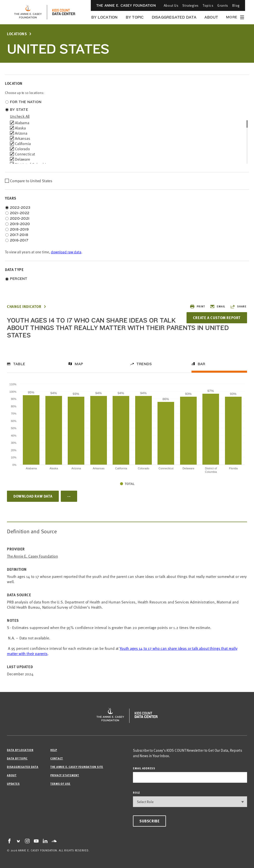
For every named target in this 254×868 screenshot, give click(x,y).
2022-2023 (20, 208)
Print (197, 306)
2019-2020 (20, 224)
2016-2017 (19, 240)
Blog (236, 5)
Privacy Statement (65, 775)
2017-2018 (19, 235)
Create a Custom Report (217, 318)
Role (137, 793)
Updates (13, 784)
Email (218, 306)
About (211, 17)
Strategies (190, 5)
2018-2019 (19, 229)
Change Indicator (24, 307)
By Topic (135, 17)
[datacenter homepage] (64, 12)
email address (144, 768)
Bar (202, 364)
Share (238, 306)
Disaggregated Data (174, 17)
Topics (208, 5)
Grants (223, 5)
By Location (105, 17)
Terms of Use (60, 784)
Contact (57, 758)
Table (19, 364)
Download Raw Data (33, 496)
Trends (144, 364)
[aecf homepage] (28, 12)
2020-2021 (20, 218)
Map (79, 364)
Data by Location (20, 750)
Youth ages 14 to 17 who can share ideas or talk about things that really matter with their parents (122, 651)
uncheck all (20, 116)
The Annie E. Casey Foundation (126, 5)
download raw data (66, 252)
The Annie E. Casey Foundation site (77, 767)
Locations (17, 34)
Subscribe (149, 821)
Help (54, 750)
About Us (171, 5)
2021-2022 (20, 213)
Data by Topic (17, 758)
